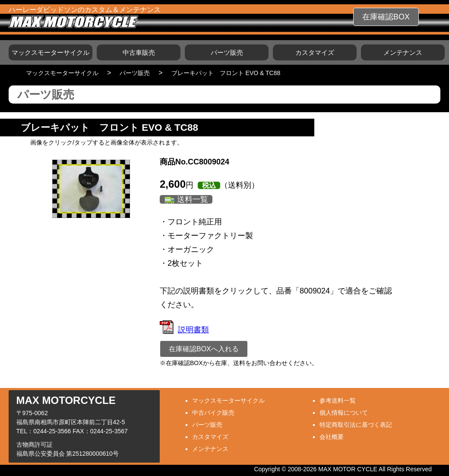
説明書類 (184, 330)
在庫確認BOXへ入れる (204, 349)
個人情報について (344, 413)
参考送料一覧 (338, 400)
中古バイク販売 (213, 413)
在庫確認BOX (386, 17)
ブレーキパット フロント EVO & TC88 (226, 73)
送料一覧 (193, 199)
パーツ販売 (227, 52)
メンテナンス (403, 52)
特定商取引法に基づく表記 (356, 425)
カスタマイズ (315, 52)
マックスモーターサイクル (51, 52)
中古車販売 (139, 52)
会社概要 (332, 437)
